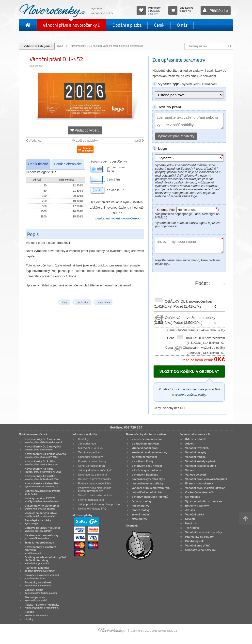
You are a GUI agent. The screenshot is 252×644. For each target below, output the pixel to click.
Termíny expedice (89, 452)
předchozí (34, 141)
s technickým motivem (146, 470)
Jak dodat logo (87, 444)
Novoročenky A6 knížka (42, 478)
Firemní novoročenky (199, 483)
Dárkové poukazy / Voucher (42, 529)
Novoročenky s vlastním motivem (40, 550)
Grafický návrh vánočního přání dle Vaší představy (45, 560)
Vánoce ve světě (196, 475)
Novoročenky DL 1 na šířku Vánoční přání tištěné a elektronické (107, 46)
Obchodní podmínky (45, 37)
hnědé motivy (141, 506)
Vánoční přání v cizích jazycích (205, 488)
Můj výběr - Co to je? (91, 448)
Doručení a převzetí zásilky (94, 479)
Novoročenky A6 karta (43, 470)
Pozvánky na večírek (38, 584)
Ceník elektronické (68, 164)
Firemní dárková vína (91, 500)
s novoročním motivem (147, 439)
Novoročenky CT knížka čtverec (45, 455)
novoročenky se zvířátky (148, 483)
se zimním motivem (144, 457)
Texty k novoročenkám (39, 543)
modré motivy (141, 510)
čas (65, 302)
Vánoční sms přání (197, 545)
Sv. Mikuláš (193, 497)
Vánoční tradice (196, 457)
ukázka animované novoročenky (117, 218)
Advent (190, 444)
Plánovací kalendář (40, 569)
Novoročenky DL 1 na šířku (43, 441)
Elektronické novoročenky (42, 537)
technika (83, 302)
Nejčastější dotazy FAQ (92, 509)
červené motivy (142, 501)
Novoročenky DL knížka (41, 463)
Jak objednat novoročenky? (95, 470)
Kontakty (87, 37)
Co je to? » (153, 14)
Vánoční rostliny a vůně (201, 466)
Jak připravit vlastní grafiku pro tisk (99, 504)
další (139, 141)
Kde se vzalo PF (196, 439)
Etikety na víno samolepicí (42, 507)
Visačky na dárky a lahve (41, 514)
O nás (182, 25)
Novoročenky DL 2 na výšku (43, 448)
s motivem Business (145, 475)
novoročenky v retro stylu (148, 479)
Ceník (159, 25)
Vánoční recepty (196, 452)
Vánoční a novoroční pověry (204, 532)
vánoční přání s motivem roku (151, 488)
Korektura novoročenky (92, 461)
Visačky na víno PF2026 (42, 500)
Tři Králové (192, 528)
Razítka (36, 613)
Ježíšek (190, 510)
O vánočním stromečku (200, 492)
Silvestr (190, 519)
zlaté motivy (140, 519)
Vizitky (29, 619)
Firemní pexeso (36, 599)
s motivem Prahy (143, 461)
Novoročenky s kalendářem (42, 485)
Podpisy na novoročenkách (94, 483)
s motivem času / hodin (147, 466)
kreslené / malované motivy (150, 452)
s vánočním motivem (145, 444)
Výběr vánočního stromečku (204, 501)
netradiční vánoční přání (148, 492)
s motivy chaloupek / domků (150, 497)
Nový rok (191, 523)
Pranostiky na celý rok (200, 537)
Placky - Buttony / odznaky (42, 606)
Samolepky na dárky (38, 522)
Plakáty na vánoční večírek (42, 577)
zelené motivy (141, 514)
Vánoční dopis (41, 591)
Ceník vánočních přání (92, 466)
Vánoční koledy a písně (200, 461)
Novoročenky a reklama (92, 475)
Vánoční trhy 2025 (197, 448)
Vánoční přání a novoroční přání (206, 479)
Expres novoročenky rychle (42, 492)
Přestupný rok (195, 541)
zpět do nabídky (85, 141)
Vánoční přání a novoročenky (71, 25)
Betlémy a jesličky (197, 506)
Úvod (60, 46)
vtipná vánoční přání (145, 448)
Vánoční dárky (195, 514)
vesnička (104, 302)
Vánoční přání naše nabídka (95, 495)
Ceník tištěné (38, 164)
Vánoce (190, 470)
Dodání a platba (127, 25)
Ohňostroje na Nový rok (201, 550)
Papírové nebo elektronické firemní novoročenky (95, 489)
